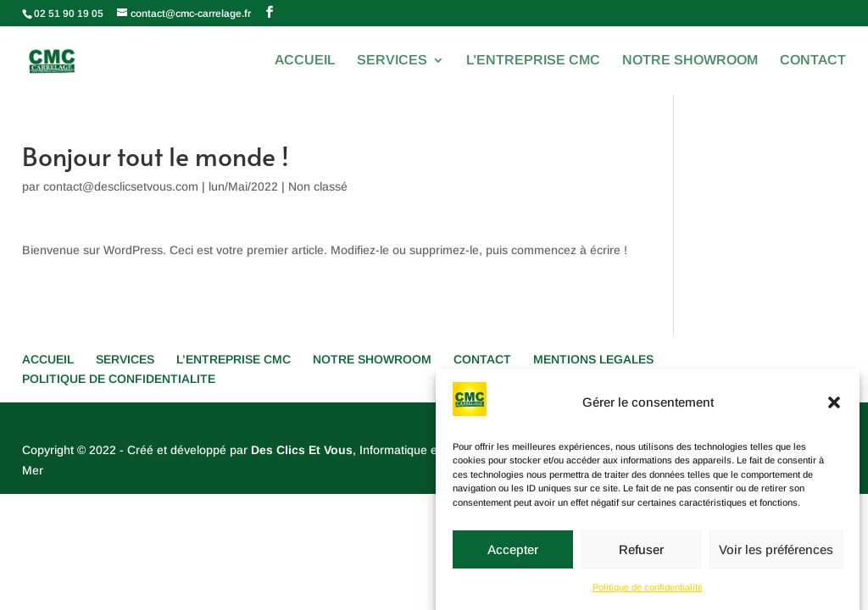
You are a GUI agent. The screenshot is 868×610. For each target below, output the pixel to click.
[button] (834, 409)
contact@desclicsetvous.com (121, 186)
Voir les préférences (776, 555)
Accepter (513, 555)
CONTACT (813, 61)
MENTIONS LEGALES (593, 359)
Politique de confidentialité (648, 594)
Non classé (318, 186)
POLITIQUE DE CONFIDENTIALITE (119, 379)
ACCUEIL (305, 61)
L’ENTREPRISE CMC (533, 61)
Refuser (641, 555)
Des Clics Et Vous (302, 450)
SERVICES (392, 61)
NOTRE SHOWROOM (690, 61)
